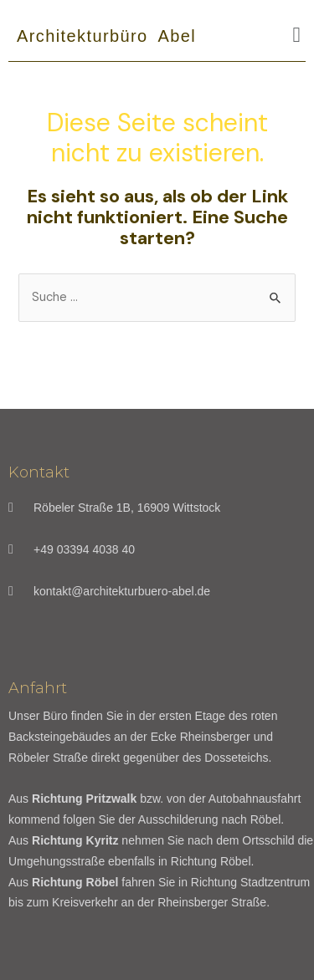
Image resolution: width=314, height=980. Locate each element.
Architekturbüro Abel (106, 36)
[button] (296, 35)
